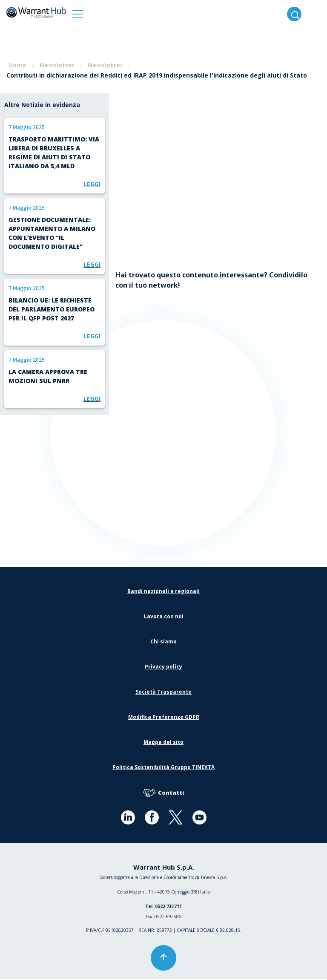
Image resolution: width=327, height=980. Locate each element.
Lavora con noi (164, 617)
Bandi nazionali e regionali (163, 592)
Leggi (92, 184)
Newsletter (57, 65)
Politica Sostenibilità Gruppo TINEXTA (163, 768)
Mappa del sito (163, 743)
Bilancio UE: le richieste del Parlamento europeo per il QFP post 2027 (52, 309)
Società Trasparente (163, 693)
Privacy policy (163, 667)
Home (17, 65)
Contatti (163, 794)
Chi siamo (163, 642)
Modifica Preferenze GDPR (164, 718)
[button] (78, 14)
